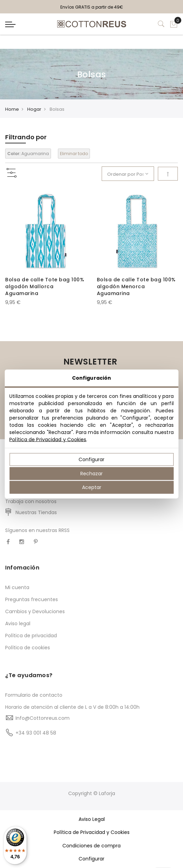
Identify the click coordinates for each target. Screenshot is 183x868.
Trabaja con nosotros (31, 501)
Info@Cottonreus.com (43, 718)
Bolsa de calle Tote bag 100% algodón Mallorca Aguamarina (45, 286)
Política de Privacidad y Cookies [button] (92, 832)
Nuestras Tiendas (36, 512)
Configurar (91, 459)
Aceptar (92, 487)
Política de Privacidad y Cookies (48, 440)
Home (12, 109)
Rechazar (91, 473)
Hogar (34, 109)
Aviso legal (18, 623)
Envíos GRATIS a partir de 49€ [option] (92, 7)
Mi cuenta (17, 587)
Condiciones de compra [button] (91, 846)
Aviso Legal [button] (92, 819)
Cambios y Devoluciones (35, 611)
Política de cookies (28, 648)
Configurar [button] (91, 859)
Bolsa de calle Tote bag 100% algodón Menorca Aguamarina (136, 286)
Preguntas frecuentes (32, 599)
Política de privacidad (31, 636)
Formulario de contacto (34, 695)
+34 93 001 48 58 (36, 733)
